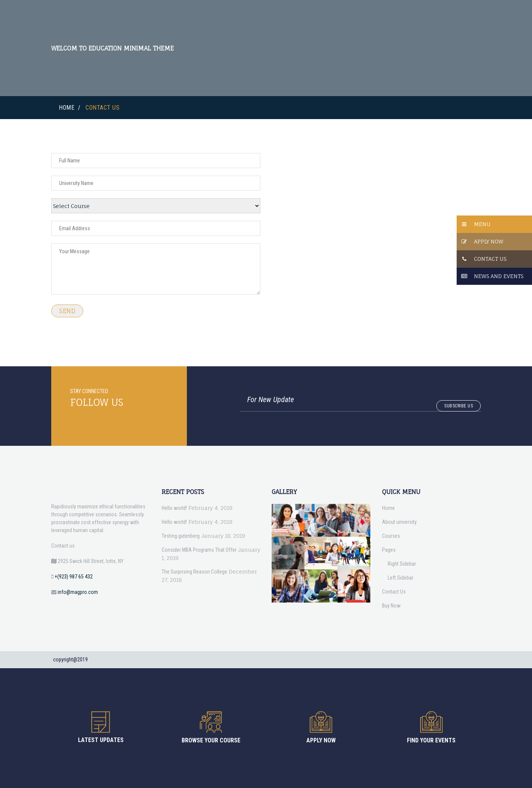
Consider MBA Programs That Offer (199, 550)
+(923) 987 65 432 (74, 577)
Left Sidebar (401, 578)
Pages (389, 550)
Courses (391, 536)
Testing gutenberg (181, 536)
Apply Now (489, 241)
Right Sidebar (402, 564)
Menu (482, 224)
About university (399, 522)
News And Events (499, 276)
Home (66, 108)
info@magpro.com (78, 592)
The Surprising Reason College (194, 572)
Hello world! (174, 508)
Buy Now (391, 606)
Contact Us (490, 259)
